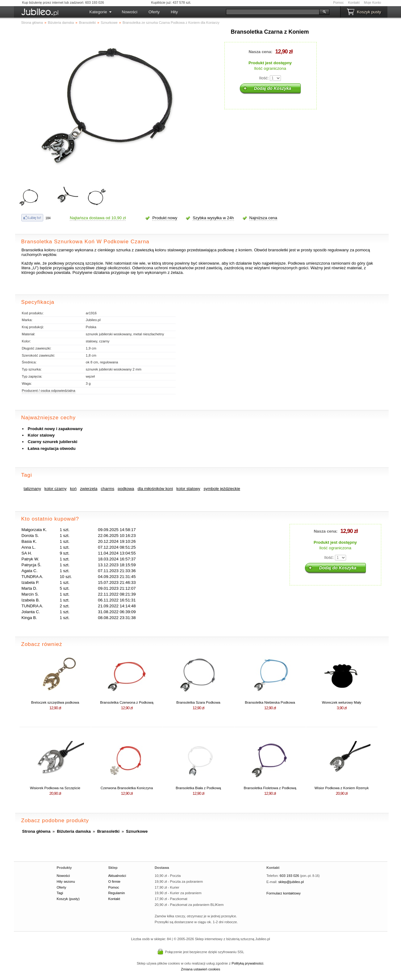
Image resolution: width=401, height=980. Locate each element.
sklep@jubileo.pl (291, 882)
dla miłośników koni (155, 489)
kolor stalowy (188, 489)
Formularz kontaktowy (284, 893)
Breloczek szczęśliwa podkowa (55, 702)
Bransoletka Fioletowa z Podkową (270, 788)
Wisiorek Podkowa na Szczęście (55, 788)
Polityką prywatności (247, 963)
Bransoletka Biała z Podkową (198, 788)
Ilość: (264, 78)
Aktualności (117, 876)
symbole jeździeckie (222, 489)
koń (73, 489)
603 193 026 (289, 876)
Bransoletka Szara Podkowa (198, 702)
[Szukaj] (273, 12)
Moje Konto (373, 2)
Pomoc (338, 2)
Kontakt (354, 2)
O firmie (114, 882)
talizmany (32, 489)
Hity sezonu (66, 882)
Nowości (130, 12)
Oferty (154, 12)
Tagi (60, 893)
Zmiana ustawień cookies (200, 969)
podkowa (126, 489)
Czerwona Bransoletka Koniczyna (127, 788)
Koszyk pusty (369, 12)
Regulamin (116, 893)
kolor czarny (56, 489)
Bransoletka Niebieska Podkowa (270, 702)
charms (107, 489)
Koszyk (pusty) (68, 899)
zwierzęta (89, 489)
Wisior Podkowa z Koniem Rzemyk (342, 788)
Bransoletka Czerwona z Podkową (127, 702)
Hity (174, 12)
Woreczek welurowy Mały (342, 702)
